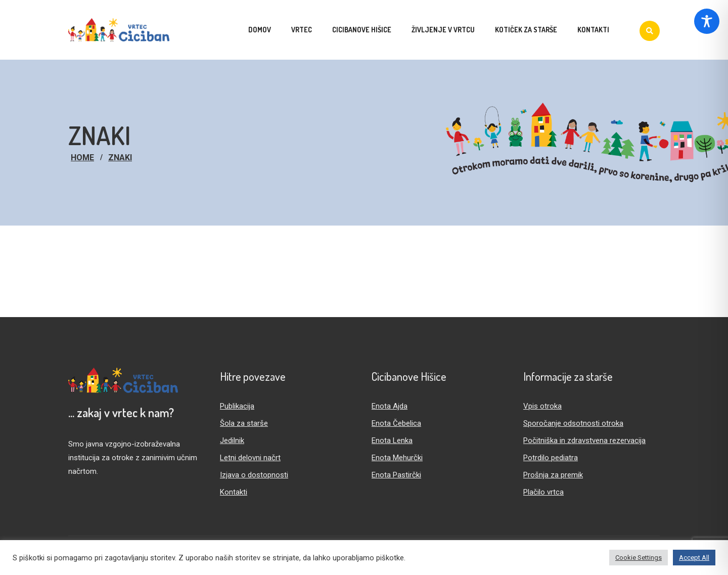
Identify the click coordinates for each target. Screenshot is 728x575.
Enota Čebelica (396, 423)
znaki (120, 158)
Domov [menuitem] (260, 30)
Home (82, 158)
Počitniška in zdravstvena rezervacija (584, 440)
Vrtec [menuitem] (302, 30)
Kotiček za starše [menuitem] (526, 30)
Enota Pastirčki (396, 475)
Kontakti (234, 492)
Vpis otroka (542, 406)
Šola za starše (244, 423)
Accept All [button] (694, 558)
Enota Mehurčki (397, 458)
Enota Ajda (390, 406)
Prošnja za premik (553, 475)
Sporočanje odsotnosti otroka (573, 423)
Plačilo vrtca (543, 492)
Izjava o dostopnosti (254, 475)
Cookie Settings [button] (639, 558)
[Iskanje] (650, 31)
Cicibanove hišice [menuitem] (362, 30)
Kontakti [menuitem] (593, 30)
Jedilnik (232, 440)
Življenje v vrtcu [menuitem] (443, 30)
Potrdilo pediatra (551, 458)
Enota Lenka (392, 440)
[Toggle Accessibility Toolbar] (707, 21)
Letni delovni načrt (250, 458)
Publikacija (237, 406)
